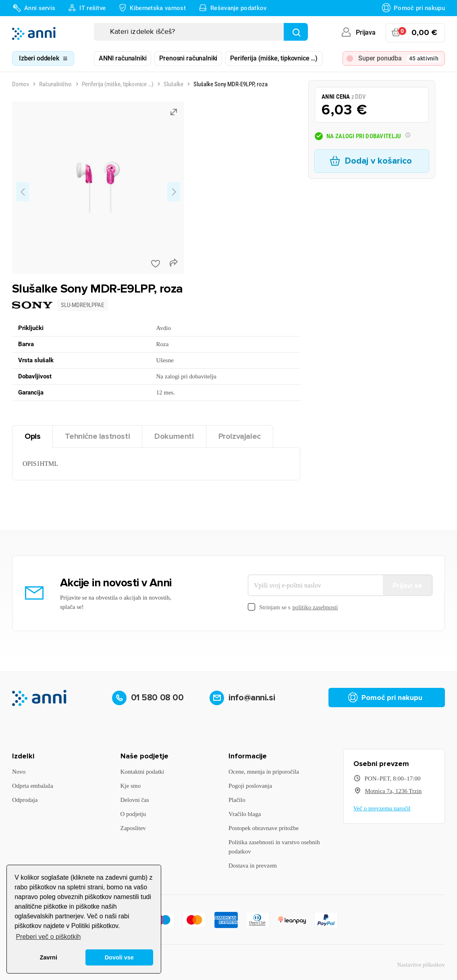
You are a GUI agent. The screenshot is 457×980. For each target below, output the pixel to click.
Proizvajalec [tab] (240, 436)
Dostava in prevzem (253, 866)
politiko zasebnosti (315, 607)
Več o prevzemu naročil (382, 808)
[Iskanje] (201, 32)
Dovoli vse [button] (119, 957)
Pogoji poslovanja (250, 786)
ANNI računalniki (123, 58)
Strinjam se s (293, 607)
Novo (19, 772)
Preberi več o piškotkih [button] (48, 937)
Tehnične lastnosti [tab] (97, 436)
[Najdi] (296, 32)
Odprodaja (25, 800)
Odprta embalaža (33, 786)
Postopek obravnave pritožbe (264, 828)
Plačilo (237, 800)
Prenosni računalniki (188, 58)
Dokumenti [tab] (174, 436)
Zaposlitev (133, 828)
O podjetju (133, 814)
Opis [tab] (32, 436)
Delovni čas (135, 800)
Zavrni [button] (49, 957)
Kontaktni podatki (142, 772)
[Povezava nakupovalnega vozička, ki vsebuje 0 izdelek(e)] (415, 33)
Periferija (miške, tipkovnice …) (274, 58)
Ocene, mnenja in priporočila (264, 772)
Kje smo (131, 786)
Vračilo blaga (245, 814)
